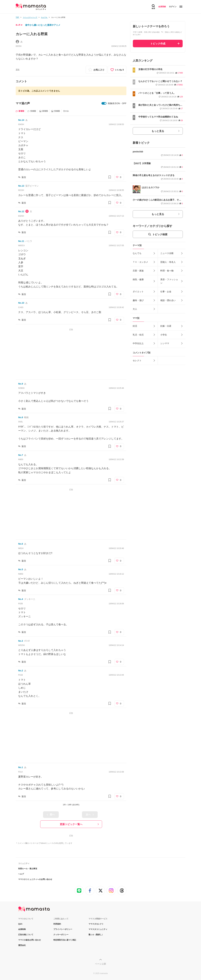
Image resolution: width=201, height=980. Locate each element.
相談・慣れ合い (168, 300)
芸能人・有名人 (168, 262)
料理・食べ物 (167, 271)
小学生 (164, 335)
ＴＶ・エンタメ (140, 262)
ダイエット (138, 292)
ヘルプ (21, 874)
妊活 (135, 326)
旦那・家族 (138, 271)
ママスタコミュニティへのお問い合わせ (35, 879)
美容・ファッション (169, 281)
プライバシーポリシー (63, 929)
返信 (24, 177)
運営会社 (22, 945)
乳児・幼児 (138, 335)
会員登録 (162, 7)
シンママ (165, 343)
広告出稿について (26, 935)
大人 (135, 309)
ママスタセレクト (96, 924)
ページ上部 (100, 964)
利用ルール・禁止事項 (28, 869)
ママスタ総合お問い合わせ (30, 940)
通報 (18, 70)
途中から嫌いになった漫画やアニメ (43, 25)
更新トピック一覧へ (71, 824)
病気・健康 (138, 279)
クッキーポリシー (61, 935)
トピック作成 (158, 44)
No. (21, 120)
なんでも (137, 253)
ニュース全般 (167, 253)
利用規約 (57, 924)
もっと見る (158, 131)
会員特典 (22, 929)
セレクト (137, 360)
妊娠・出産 (166, 326)
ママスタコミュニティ (98, 929)
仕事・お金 (166, 292)
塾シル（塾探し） (96, 935)
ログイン (173, 7)
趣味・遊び (138, 300)
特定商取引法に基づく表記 (65, 940)
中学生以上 (138, 343)
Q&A (20, 924)
